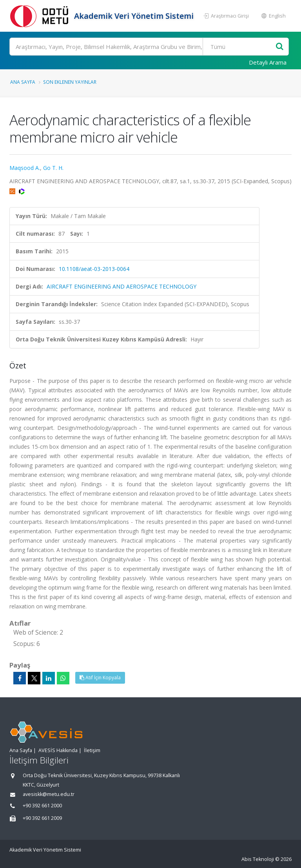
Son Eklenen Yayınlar (70, 82)
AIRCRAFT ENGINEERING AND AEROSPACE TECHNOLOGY (121, 286)
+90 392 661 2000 (42, 806)
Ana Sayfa (23, 82)
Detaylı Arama (268, 62)
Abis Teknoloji (258, 859)
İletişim (92, 750)
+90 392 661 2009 (42, 818)
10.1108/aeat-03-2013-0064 (94, 269)
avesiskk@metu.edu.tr (49, 794)
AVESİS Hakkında (58, 750)
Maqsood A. (25, 168)
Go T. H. (53, 168)
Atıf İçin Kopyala (100, 678)
